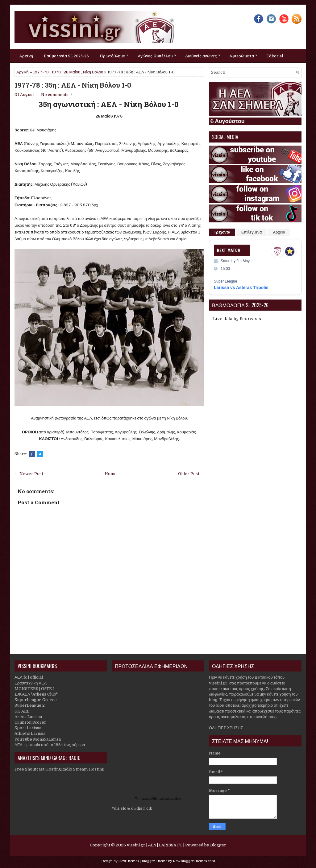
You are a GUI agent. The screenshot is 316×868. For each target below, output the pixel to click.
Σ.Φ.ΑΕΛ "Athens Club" (36, 694)
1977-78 (41, 72)
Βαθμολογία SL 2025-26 (66, 56)
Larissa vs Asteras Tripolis (241, 287)
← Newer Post (29, 474)
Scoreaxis (250, 319)
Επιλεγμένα (252, 232)
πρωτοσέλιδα (149, 799)
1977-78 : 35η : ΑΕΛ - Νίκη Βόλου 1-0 (73, 85)
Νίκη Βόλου (93, 72)
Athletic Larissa (30, 733)
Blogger (218, 845)
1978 (56, 72)
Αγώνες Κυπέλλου (158, 54)
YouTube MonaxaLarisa (38, 739)
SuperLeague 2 (30, 705)
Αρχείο (279, 232)
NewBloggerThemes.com (194, 861)
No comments (55, 95)
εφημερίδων (173, 799)
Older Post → (191, 474)
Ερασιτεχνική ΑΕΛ (31, 683)
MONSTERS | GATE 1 (35, 689)
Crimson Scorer (30, 722)
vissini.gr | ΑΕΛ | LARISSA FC (155, 845)
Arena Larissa (28, 717)
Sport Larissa (28, 728)
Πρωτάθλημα (116, 54)
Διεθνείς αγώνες (204, 54)
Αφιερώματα (245, 54)
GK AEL (22, 711)
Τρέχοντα (222, 232)
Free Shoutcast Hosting (38, 769)
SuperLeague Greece (36, 700)
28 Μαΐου (72, 72)
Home (111, 474)
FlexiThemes (129, 861)
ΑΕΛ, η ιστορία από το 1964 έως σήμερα (50, 745)
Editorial (275, 56)
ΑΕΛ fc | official (29, 677)
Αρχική (26, 56)
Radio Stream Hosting (83, 769)
